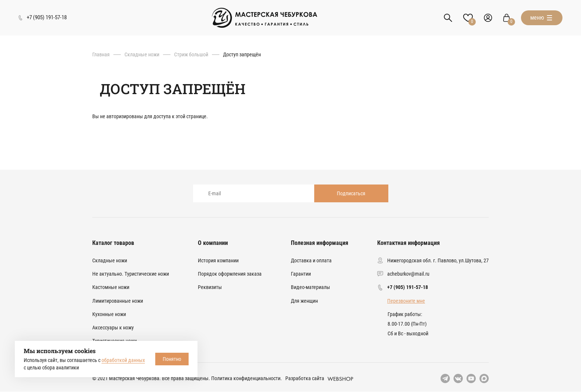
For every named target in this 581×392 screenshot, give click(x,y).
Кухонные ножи (109, 314)
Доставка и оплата (311, 260)
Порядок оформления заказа (230, 274)
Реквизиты (210, 287)
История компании (218, 260)
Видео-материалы (311, 287)
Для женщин (304, 301)
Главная (101, 54)
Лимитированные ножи (118, 301)
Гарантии (301, 274)
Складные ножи (142, 54)
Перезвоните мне (406, 301)
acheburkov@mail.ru (408, 274)
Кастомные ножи (111, 287)
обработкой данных (123, 360)
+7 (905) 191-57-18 (408, 287)
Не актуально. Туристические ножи (131, 274)
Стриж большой (191, 54)
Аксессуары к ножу (113, 328)
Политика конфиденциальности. (247, 378)
